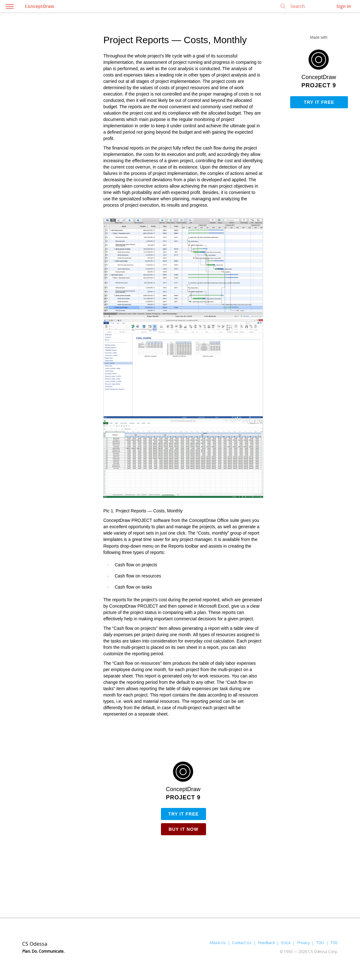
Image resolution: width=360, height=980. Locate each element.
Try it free (319, 102)
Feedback (267, 943)
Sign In (344, 6)
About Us (218, 943)
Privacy (303, 943)
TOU (320, 943)
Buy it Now (183, 829)
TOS (334, 943)
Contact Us (242, 943)
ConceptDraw (39, 6)
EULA (286, 943)
